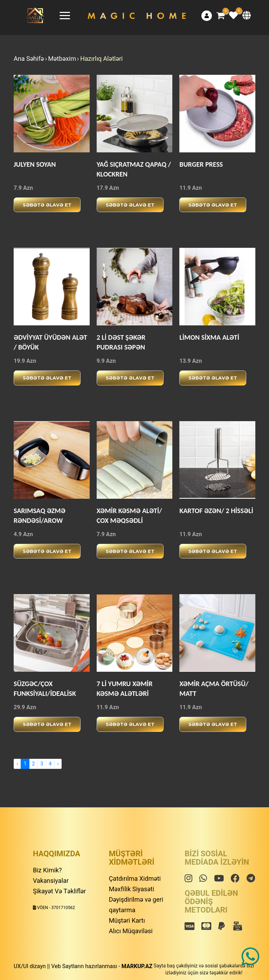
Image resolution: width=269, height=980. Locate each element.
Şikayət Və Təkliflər (59, 891)
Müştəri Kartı (127, 920)
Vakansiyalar (51, 881)
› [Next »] (58, 764)
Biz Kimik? (47, 870)
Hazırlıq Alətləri (102, 59)
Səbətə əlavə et (47, 205)
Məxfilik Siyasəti (132, 889)
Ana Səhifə (29, 59)
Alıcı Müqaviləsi (131, 931)
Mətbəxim (62, 59)
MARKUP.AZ (137, 966)
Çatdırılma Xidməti (135, 878)
